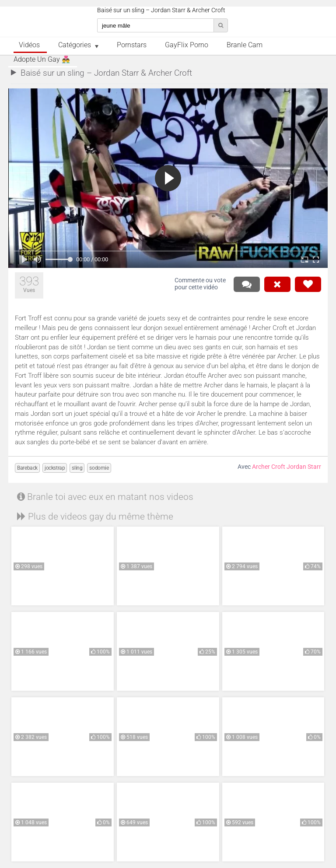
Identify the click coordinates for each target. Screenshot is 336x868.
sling (77, 468)
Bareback (27, 468)
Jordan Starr (304, 467)
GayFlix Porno (187, 45)
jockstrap (55, 468)
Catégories (75, 45)
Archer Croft (269, 467)
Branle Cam (245, 45)
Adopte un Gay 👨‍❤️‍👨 (42, 60)
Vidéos (29, 45)
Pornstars (132, 45)
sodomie (99, 468)
